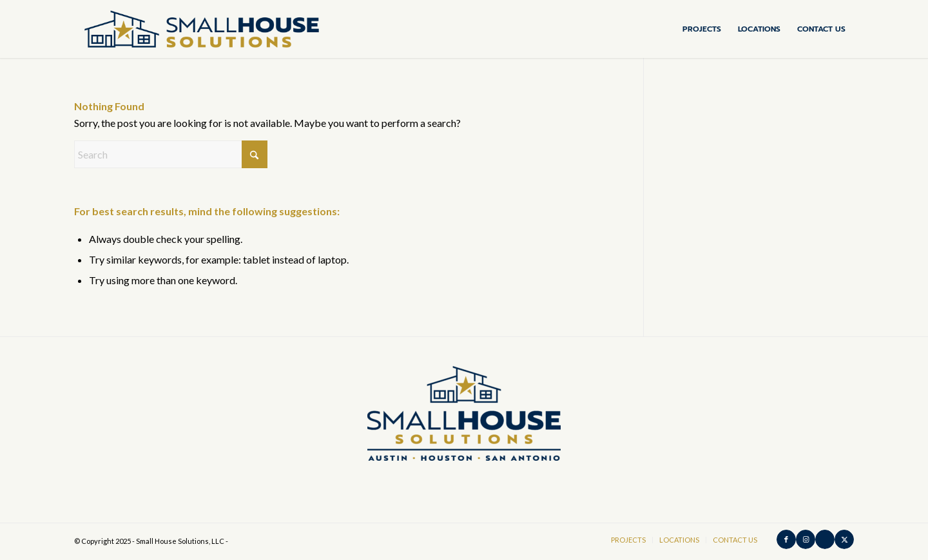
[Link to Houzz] (825, 539)
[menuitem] (702, 29)
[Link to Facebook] (786, 539)
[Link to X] (844, 539)
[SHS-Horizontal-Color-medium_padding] (202, 29)
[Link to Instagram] (806, 539)
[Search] (171, 154)
